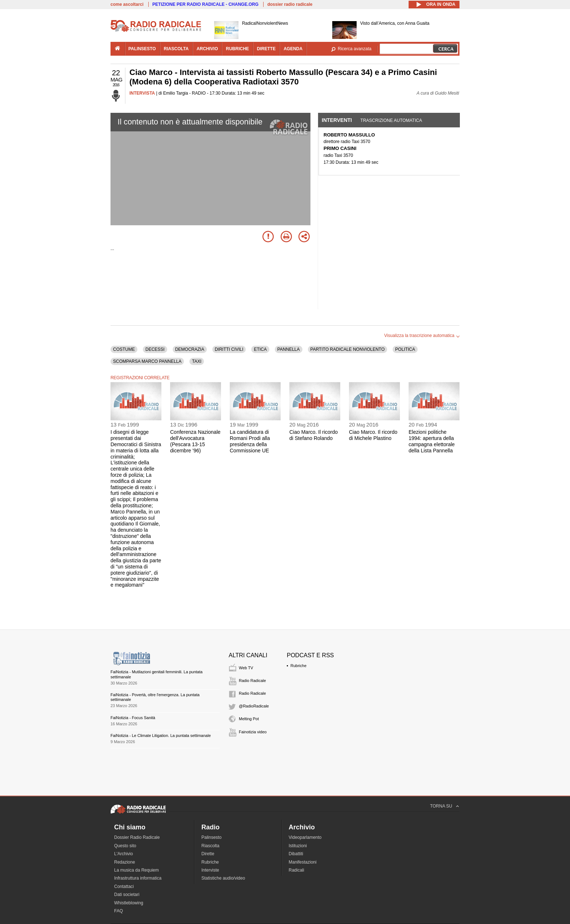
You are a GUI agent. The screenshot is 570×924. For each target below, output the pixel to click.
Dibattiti (296, 854)
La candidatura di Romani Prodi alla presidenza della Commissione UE (250, 441)
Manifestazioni (303, 862)
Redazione (125, 862)
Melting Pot (249, 719)
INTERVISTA (142, 93)
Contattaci (124, 887)
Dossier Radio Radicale (137, 837)
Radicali (296, 870)
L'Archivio (124, 854)
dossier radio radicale (290, 4)
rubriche (237, 49)
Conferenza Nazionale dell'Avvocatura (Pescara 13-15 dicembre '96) (195, 441)
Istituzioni (298, 846)
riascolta (176, 49)
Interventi (337, 120)
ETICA (260, 349)
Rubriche (298, 666)
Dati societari (127, 895)
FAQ (119, 911)
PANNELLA (289, 349)
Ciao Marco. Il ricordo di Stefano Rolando (314, 435)
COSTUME (124, 349)
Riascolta (210, 846)
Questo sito (125, 846)
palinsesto (142, 49)
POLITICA (405, 349)
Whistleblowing (129, 903)
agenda (293, 49)
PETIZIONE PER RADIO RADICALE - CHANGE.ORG (205, 4)
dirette (266, 49)
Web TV (246, 668)
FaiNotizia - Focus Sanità (133, 718)
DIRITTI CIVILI (229, 349)
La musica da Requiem (137, 870)
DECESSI (155, 349)
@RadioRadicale (254, 706)
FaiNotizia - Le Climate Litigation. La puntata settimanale (161, 735)
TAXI (197, 361)
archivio (207, 49)
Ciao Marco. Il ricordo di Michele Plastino (373, 435)
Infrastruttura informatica (138, 878)
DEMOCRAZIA (190, 349)
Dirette (208, 854)
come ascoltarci (127, 4)
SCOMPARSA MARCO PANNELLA (147, 361)
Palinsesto (211, 837)
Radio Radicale (252, 681)
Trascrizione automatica (391, 120)
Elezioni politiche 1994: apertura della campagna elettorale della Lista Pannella (432, 441)
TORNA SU (441, 806)
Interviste (210, 870)
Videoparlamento (305, 837)
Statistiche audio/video (223, 878)
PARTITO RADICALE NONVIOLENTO (348, 349)
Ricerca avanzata (355, 49)
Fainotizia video (253, 732)
